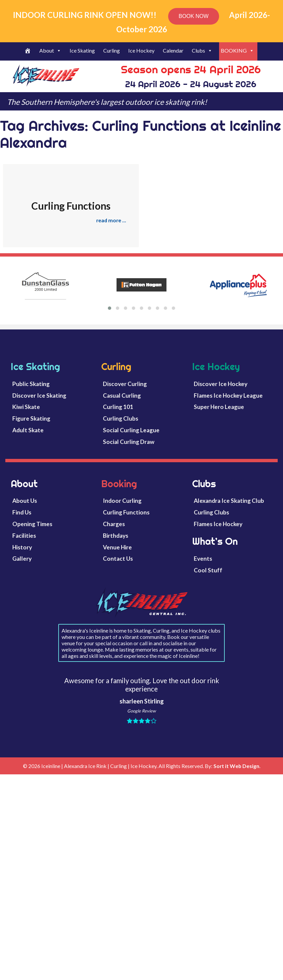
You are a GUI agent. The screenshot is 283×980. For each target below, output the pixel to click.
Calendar (173, 50)
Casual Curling (122, 395)
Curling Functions (126, 512)
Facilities (24, 536)
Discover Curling (125, 384)
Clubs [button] (202, 51)
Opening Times (32, 524)
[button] (110, 308)
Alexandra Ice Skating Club (229, 501)
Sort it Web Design (236, 766)
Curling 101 (118, 407)
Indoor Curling (122, 501)
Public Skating (31, 384)
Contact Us (118, 559)
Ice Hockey (141, 50)
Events (203, 559)
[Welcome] (28, 51)
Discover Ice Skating (39, 395)
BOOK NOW (194, 16)
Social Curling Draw (129, 442)
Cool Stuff (208, 570)
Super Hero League (219, 407)
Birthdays (116, 536)
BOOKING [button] (237, 51)
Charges (114, 524)
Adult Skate (28, 430)
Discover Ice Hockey (221, 384)
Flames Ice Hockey (218, 524)
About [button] (50, 51)
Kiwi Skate (26, 407)
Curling (112, 50)
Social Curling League (131, 430)
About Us (25, 501)
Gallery (22, 559)
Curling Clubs (121, 418)
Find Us (22, 512)
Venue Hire (117, 547)
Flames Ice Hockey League (228, 395)
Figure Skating (31, 418)
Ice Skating (82, 50)
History (22, 547)
